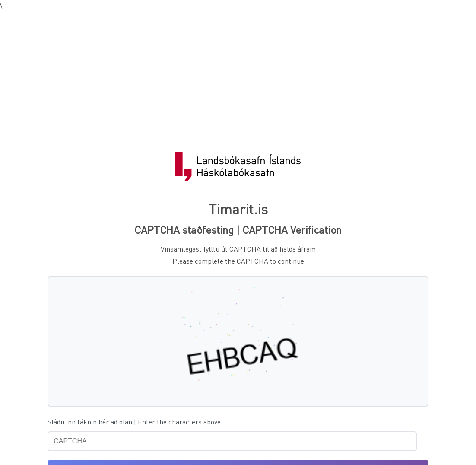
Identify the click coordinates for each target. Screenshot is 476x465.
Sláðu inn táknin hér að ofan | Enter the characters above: (135, 422)
